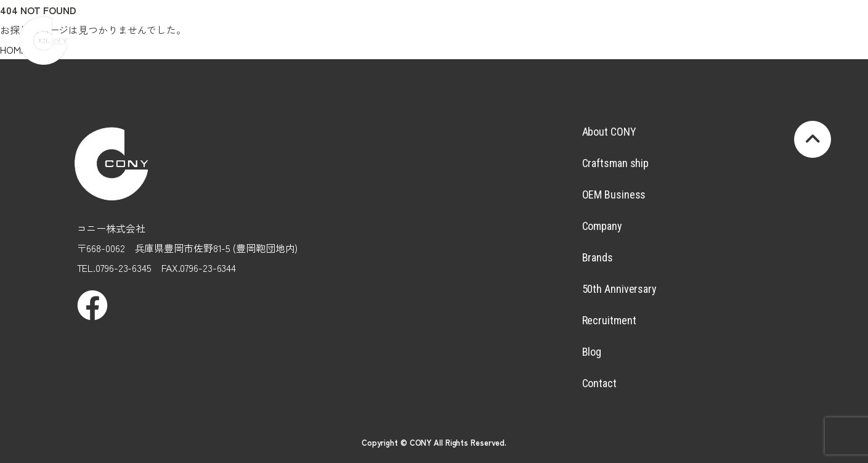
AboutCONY (294, 28)
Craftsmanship (362, 28)
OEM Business (614, 195)
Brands (564, 28)
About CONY (609, 132)
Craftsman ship (616, 163)
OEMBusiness (429, 28)
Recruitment (699, 28)
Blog (767, 28)
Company (497, 28)
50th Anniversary (619, 289)
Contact (599, 383)
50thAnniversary (632, 28)
